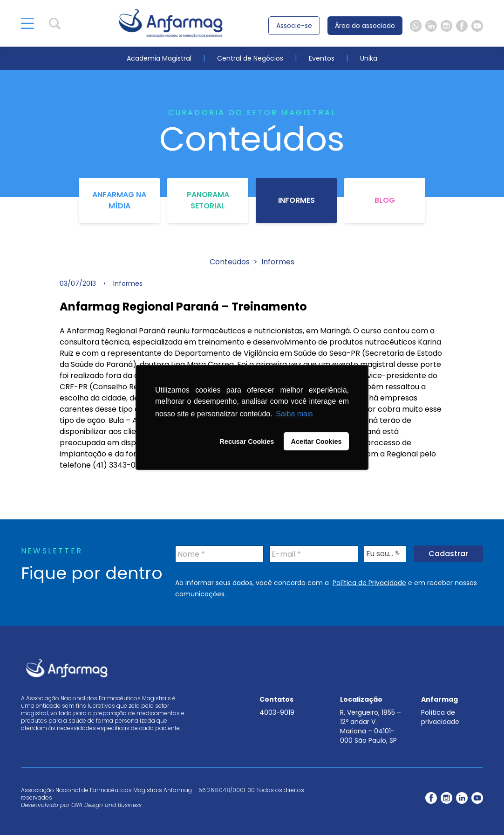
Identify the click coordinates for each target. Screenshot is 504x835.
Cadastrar (448, 554)
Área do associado (365, 26)
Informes (296, 200)
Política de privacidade (440, 717)
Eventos (322, 58)
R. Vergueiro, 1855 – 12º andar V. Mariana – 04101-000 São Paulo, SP (371, 726)
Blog (385, 200)
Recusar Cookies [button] (247, 442)
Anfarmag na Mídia (119, 200)
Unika (369, 58)
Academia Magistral (159, 58)
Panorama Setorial (208, 200)
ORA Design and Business (106, 805)
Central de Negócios (250, 58)
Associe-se (294, 26)
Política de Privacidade (369, 583)
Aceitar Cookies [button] (317, 442)
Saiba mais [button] (294, 414)
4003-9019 (277, 712)
